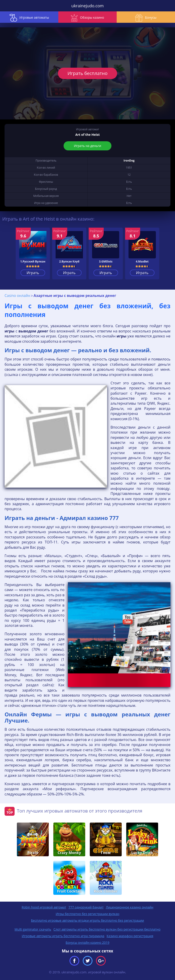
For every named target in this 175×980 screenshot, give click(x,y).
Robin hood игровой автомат (44, 907)
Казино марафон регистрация (130, 936)
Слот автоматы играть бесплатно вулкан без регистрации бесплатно (107, 929)
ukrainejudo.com (87, 6)
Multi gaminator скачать (33, 929)
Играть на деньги (87, 146)
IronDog (129, 161)
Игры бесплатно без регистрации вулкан (87, 914)
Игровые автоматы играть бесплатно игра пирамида (63, 936)
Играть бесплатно (87, 73)
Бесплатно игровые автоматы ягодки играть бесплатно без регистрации (87, 920)
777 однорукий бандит (86, 907)
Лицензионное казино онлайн (130, 907)
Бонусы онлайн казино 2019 (87, 943)
